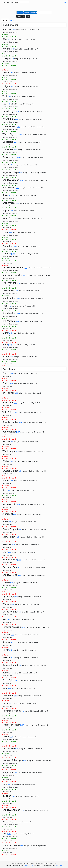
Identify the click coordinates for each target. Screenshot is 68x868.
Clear (28, 16)
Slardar (6, 34)
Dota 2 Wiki (59, 866)
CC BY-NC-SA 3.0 (29, 866)
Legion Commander (11, 36)
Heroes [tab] (5, 20)
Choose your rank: (8, 2)
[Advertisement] (34, 7)
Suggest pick (21, 16)
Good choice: (10, 25)
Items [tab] (12, 20)
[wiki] (14, 30)
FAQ (65, 2)
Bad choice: (9, 369)
